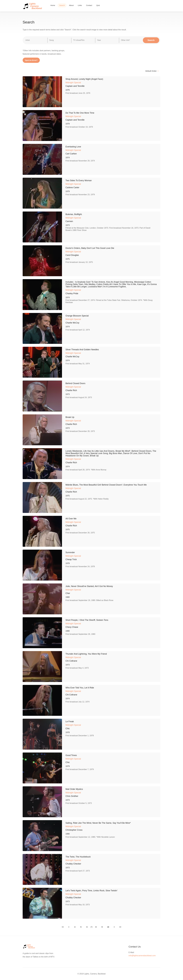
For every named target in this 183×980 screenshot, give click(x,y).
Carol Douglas (72, 255)
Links (80, 5)
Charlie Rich (71, 390)
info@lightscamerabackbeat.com (142, 956)
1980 (68, 597)
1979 (68, 124)
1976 (68, 90)
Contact (89, 5)
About (71, 5)
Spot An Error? (31, 60)
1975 (68, 259)
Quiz (98, 5)
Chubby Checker (73, 864)
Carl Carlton (71, 154)
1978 (68, 563)
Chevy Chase (72, 627)
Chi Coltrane (71, 661)
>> (120, 927)
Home (53, 5)
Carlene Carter (72, 187)
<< (63, 927)
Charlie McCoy (72, 323)
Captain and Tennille (75, 86)
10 (108, 927)
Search (62, 5)
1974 (68, 158)
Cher (68, 593)
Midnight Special (73, 83)
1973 (68, 225)
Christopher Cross (74, 830)
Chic (68, 728)
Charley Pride (72, 293)
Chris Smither (72, 796)
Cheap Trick (71, 559)
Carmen (69, 221)
